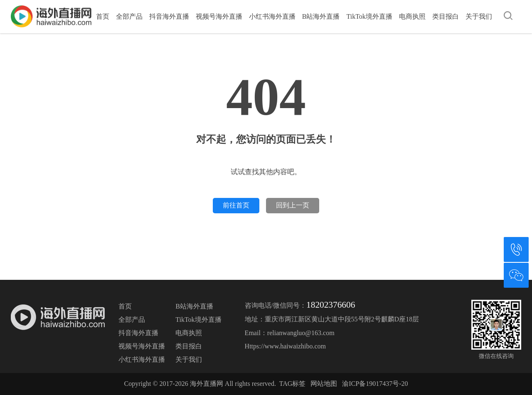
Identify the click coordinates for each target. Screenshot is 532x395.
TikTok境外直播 (369, 16)
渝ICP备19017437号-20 (375, 384)
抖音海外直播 (169, 16)
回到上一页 (293, 205)
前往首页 (236, 205)
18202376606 (331, 305)
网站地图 (324, 384)
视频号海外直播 (219, 16)
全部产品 (129, 16)
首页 (103, 16)
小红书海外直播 (272, 16)
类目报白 (446, 16)
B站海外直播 (321, 16)
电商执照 (412, 16)
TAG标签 (293, 384)
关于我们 (479, 16)
